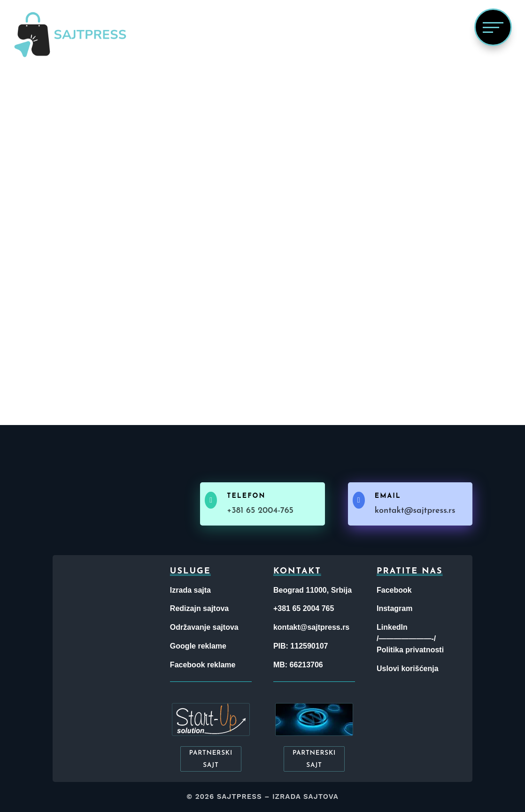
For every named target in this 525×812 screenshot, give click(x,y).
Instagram (394, 608)
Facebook (394, 590)
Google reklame (198, 646)
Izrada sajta (190, 590)
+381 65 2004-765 (260, 511)
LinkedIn (392, 627)
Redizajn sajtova (199, 608)
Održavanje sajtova (204, 627)
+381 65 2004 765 (304, 608)
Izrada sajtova (305, 797)
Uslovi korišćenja (408, 669)
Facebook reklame (203, 665)
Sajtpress (239, 797)
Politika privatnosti (410, 650)
